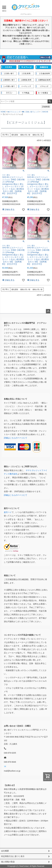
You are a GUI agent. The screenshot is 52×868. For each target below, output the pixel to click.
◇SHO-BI (44, 112)
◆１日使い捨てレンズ (31, 112)
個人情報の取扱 (8, 862)
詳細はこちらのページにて (16, 438)
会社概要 (5, 851)
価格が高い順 (37, 135)
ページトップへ (48, 311)
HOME (3, 112)
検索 (50, 101)
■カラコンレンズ (14, 112)
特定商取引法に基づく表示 (13, 856)
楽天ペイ (8, 512)
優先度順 (15, 135)
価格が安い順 (25, 135)
